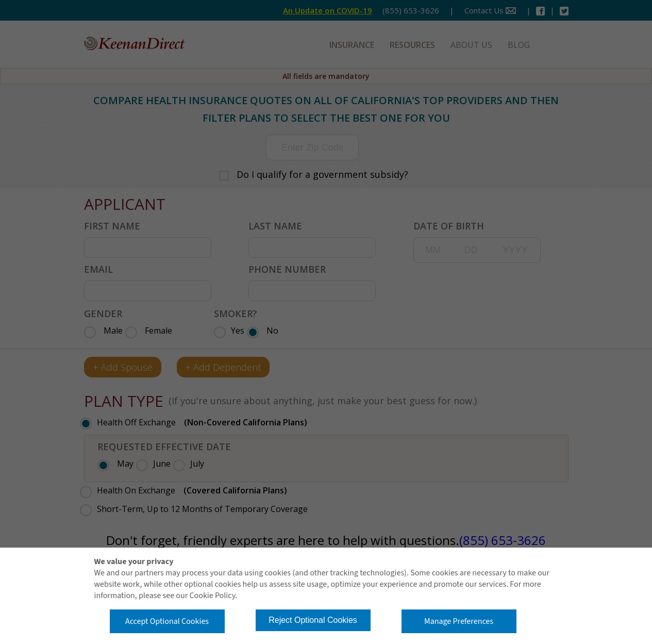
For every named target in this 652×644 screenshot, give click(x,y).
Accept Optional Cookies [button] (167, 621)
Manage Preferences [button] (459, 621)
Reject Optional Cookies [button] (313, 620)
